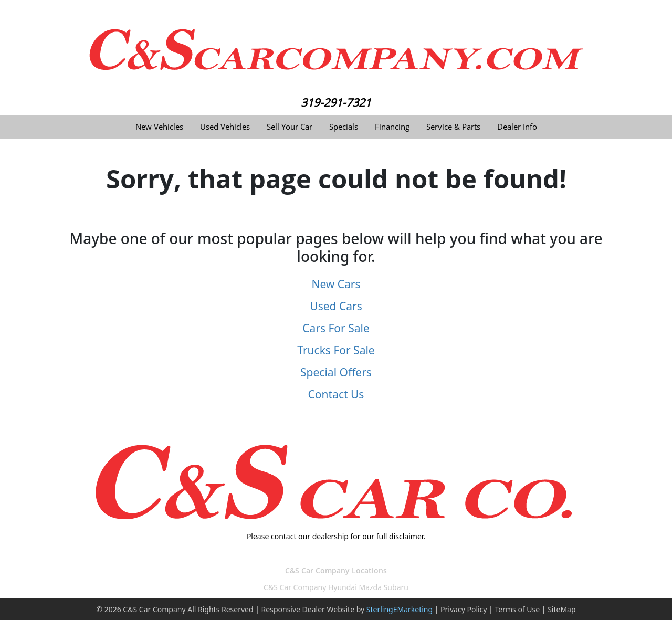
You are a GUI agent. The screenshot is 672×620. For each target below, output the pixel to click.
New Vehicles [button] (159, 127)
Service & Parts (453, 127)
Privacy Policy (464, 609)
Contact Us (336, 394)
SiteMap (561, 609)
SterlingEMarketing (400, 609)
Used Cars (336, 306)
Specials (344, 127)
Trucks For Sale (336, 350)
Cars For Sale (336, 328)
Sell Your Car (290, 127)
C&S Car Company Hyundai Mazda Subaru (336, 587)
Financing (392, 127)
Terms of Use (517, 609)
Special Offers (336, 372)
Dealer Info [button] (517, 127)
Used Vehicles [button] (225, 127)
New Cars (336, 284)
